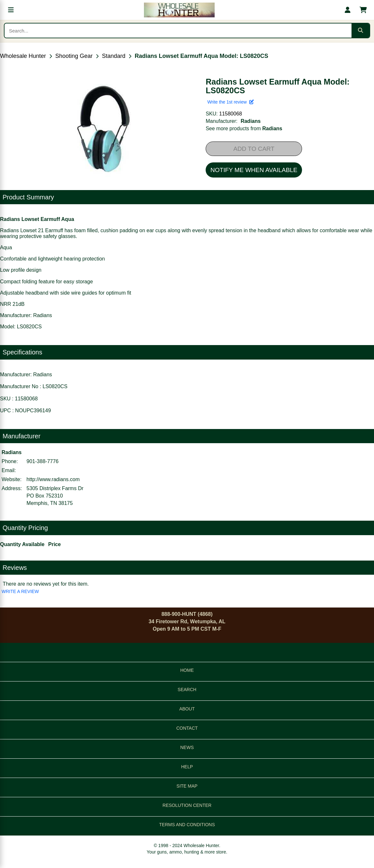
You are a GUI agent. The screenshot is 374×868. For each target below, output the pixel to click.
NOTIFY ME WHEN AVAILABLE (254, 170)
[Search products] (178, 31)
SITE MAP (187, 786)
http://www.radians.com (53, 479)
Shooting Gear (74, 56)
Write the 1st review (230, 102)
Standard (114, 56)
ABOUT (187, 709)
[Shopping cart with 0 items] (363, 10)
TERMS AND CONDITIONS (187, 825)
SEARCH (187, 690)
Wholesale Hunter (23, 56)
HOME (187, 670)
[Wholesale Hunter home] (179, 10)
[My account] (348, 10)
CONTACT (187, 728)
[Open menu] (11, 10)
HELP (187, 767)
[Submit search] (361, 31)
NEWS (187, 747)
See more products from (244, 128)
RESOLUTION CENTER (187, 805)
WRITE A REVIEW (20, 591)
